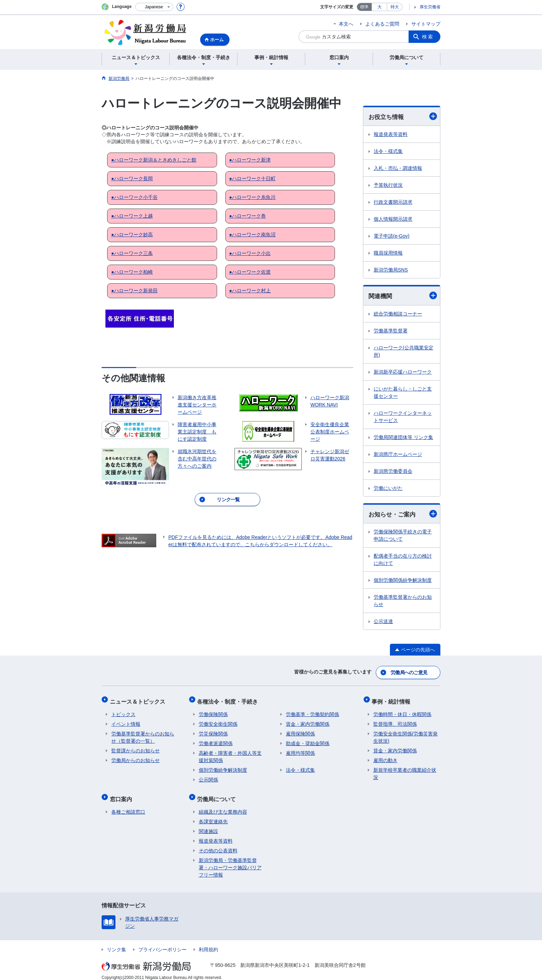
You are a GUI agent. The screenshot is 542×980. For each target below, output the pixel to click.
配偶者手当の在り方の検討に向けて (403, 561)
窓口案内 (122, 794)
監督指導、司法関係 (395, 721)
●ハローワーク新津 (250, 160)
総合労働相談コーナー (398, 314)
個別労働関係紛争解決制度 (403, 581)
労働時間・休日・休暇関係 (402, 711)
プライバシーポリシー (162, 943)
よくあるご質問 (382, 24)
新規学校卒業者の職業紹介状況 (405, 770)
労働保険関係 (213, 711)
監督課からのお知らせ (135, 747)
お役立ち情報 (403, 116)
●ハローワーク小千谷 (134, 197)
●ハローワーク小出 (250, 253)
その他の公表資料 (218, 844)
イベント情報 (126, 721)
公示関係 (208, 776)
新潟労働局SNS (391, 270)
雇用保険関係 (300, 730)
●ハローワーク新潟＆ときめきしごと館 (153, 160)
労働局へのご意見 (409, 672)
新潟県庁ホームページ (398, 455)
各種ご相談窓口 (128, 805)
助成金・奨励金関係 (308, 740)
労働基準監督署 (391, 331)
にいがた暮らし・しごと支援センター (403, 393)
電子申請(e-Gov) (391, 236)
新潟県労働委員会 (393, 472)
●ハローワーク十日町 (252, 178)
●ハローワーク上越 (132, 216)
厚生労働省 (430, 7)
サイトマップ (426, 24)
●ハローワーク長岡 (132, 178)
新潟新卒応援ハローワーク (403, 373)
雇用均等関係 (300, 750)
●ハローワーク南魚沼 (252, 235)
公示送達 (383, 622)
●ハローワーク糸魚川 (252, 197)
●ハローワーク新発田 (134, 291)
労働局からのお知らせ (135, 757)
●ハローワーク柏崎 (132, 272)
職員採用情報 (388, 253)
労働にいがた (388, 489)
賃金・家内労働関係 (308, 721)
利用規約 (208, 943)
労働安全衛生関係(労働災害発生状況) (406, 734)
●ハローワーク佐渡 (250, 272)
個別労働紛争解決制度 (223, 767)
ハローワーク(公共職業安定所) (404, 352)
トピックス (123, 711)
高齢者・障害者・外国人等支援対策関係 (230, 753)
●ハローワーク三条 (132, 253)
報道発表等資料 (391, 135)
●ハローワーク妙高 (132, 235)
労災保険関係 (213, 730)
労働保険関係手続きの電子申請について (403, 536)
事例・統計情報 (393, 699)
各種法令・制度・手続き (229, 699)
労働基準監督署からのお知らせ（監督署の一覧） (143, 734)
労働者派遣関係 (216, 740)
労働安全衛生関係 (218, 721)
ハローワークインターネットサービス (403, 417)
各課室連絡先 (213, 815)
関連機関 (403, 296)
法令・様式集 (388, 152)
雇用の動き (385, 757)
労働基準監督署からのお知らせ (403, 602)
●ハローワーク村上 (250, 291)
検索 (428, 37)
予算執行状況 (388, 185)
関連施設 (208, 825)
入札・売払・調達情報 (398, 168)
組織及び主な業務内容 (223, 805)
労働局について (218, 794)
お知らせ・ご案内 (403, 515)
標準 (364, 7)
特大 (395, 7)
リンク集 (116, 943)
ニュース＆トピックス (139, 699)
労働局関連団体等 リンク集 (403, 438)
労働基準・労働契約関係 (312, 711)
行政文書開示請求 (393, 202)
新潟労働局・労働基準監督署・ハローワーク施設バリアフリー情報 (230, 861)
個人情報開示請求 (393, 219)
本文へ (346, 24)
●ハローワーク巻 (247, 216)
